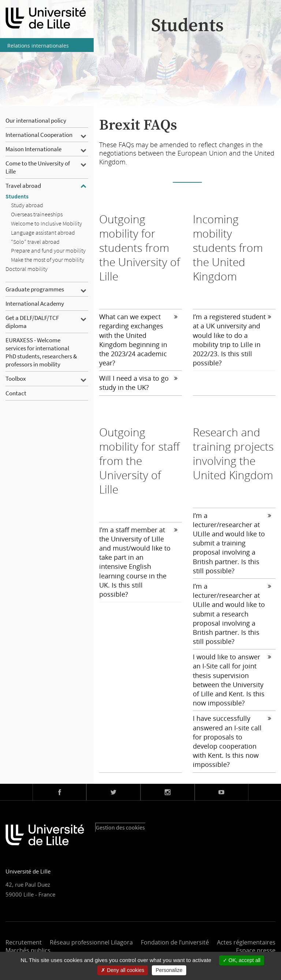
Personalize (169, 970)
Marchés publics (28, 950)
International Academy (35, 303)
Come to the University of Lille (38, 167)
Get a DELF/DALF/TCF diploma (32, 322)
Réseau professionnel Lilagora (91, 942)
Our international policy (36, 120)
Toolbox (16, 379)
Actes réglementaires (246, 942)
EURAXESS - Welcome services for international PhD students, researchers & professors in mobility (41, 352)
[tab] (140, 340)
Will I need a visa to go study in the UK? (138, 383)
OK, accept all (242, 960)
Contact (16, 393)
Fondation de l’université (175, 942)
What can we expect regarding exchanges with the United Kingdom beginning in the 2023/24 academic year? (138, 340)
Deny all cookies (123, 970)
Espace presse (256, 950)
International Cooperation (39, 135)
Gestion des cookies (120, 827)
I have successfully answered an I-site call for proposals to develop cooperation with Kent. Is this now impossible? (232, 741)
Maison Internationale (33, 149)
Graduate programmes (35, 289)
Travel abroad (23, 186)
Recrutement (24, 942)
